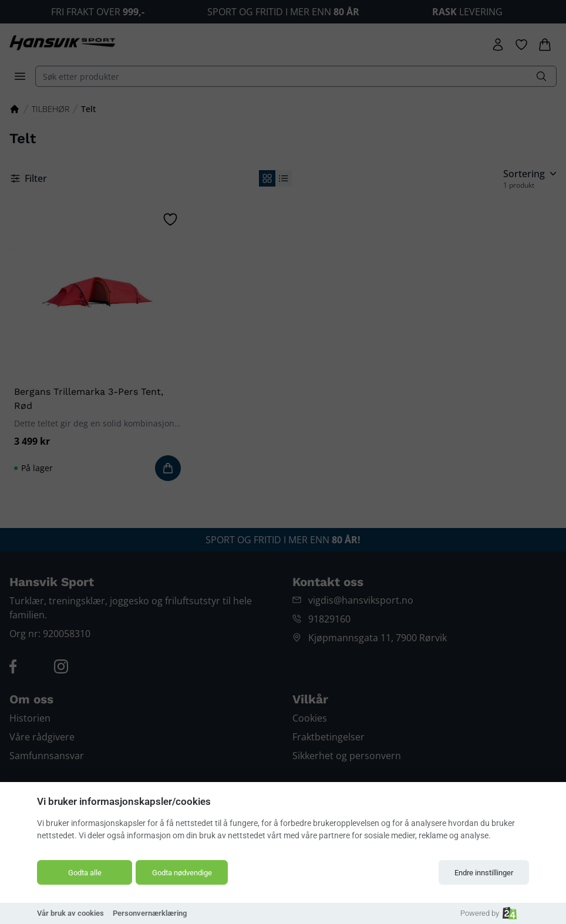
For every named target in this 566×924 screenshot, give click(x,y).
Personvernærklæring (150, 913)
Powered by (488, 913)
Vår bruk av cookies (70, 913)
